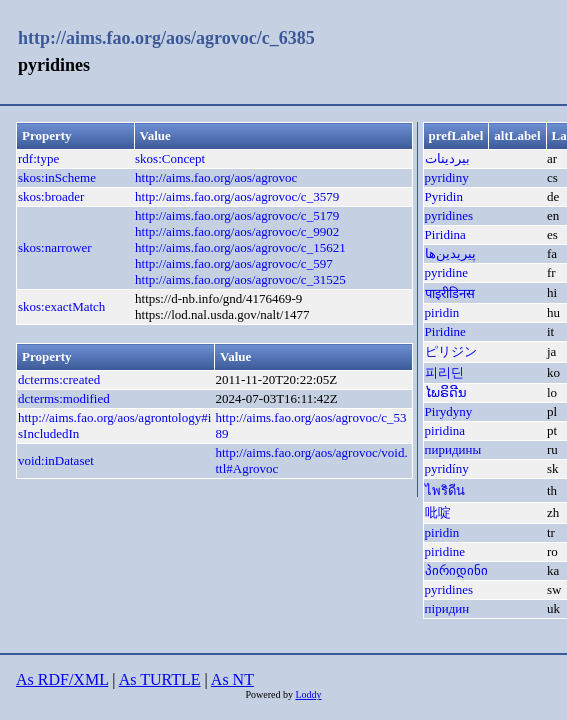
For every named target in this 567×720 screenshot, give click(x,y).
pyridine (446, 272)
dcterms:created (59, 379)
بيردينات (447, 158)
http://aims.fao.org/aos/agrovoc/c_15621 (240, 247)
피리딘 (444, 372)
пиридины (453, 449)
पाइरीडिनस (450, 293)
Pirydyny (449, 411)
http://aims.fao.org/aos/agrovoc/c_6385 (166, 38)
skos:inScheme (57, 177)
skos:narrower (55, 247)
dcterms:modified (64, 398)
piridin (442, 312)
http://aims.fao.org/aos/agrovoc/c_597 (234, 263)
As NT (232, 679)
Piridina (445, 234)
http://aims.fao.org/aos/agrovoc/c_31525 (240, 279)
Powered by (270, 694)
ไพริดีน (445, 490)
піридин (447, 608)
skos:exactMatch (61, 306)
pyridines (449, 215)
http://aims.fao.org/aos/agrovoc (216, 177)
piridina (445, 430)
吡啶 (438, 512)
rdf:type (38, 158)
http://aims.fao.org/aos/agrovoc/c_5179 (237, 215)
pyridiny (447, 177)
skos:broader (51, 196)
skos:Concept (170, 158)
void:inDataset (56, 460)
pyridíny (447, 468)
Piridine (445, 331)
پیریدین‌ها (450, 253)
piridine (445, 551)
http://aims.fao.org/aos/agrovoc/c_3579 (237, 196)
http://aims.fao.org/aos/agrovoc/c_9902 (237, 231)
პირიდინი (456, 570)
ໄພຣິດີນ (446, 392)
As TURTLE (160, 679)
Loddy (308, 694)
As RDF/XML (62, 679)
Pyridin (444, 196)
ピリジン (451, 351)
